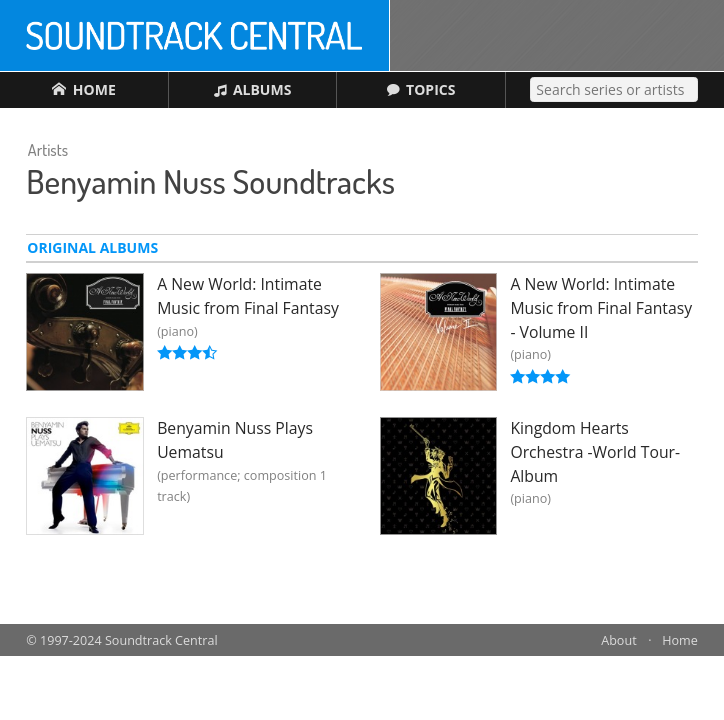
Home (680, 640)
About (618, 640)
